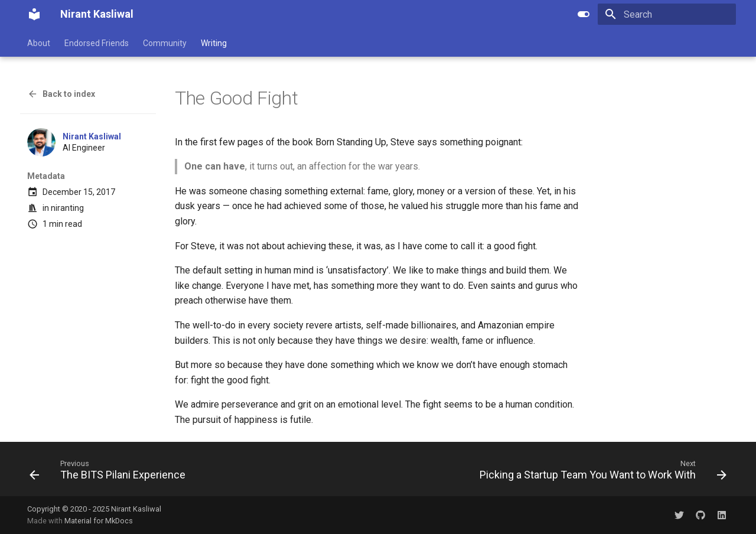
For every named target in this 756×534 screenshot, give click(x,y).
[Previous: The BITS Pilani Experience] (110, 473)
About (39, 43)
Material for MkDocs (99, 521)
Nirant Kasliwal (92, 136)
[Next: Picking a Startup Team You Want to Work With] (600, 473)
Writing (214, 43)
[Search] (667, 14)
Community (165, 43)
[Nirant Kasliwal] (34, 14)
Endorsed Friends (97, 43)
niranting (67, 208)
